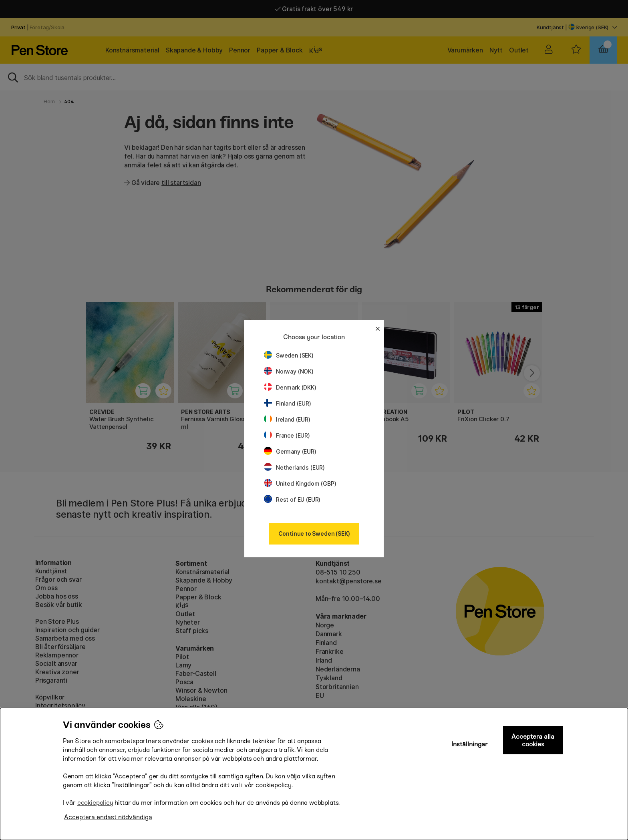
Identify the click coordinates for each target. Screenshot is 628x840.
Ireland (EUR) (287, 419)
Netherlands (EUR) (294, 467)
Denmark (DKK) (290, 387)
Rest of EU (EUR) (292, 499)
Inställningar (470, 744)
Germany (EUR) (290, 451)
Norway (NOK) (289, 371)
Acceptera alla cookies (533, 740)
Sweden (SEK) (289, 355)
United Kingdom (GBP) (300, 483)
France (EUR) (287, 435)
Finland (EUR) (288, 403)
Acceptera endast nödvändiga (108, 817)
